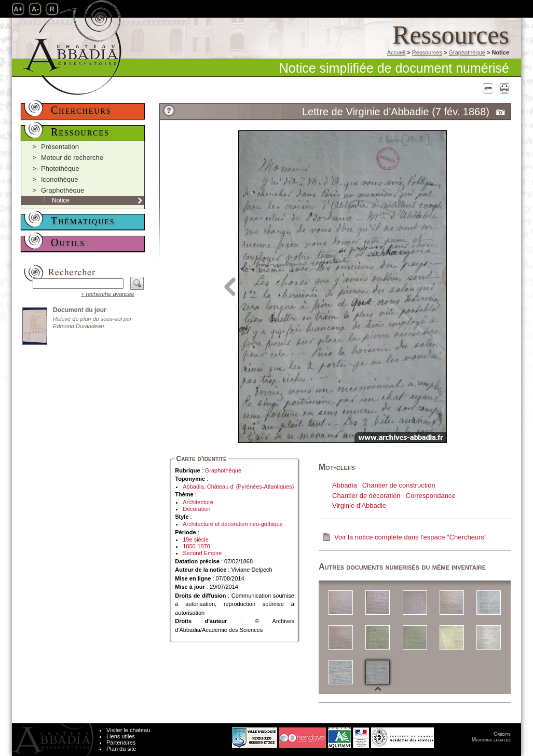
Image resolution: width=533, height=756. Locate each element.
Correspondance (431, 496)
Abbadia (345, 485)
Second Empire (202, 553)
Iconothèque (60, 179)
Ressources (427, 52)
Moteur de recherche (72, 158)
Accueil (396, 52)
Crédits (502, 734)
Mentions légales (491, 740)
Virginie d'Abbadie (359, 505)
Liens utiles (121, 736)
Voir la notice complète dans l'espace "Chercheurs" (411, 537)
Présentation (60, 147)
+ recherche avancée (108, 294)
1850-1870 (196, 546)
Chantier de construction (399, 485)
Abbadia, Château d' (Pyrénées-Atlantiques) (238, 487)
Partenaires (121, 743)
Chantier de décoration (366, 496)
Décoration (196, 509)
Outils (68, 242)
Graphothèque (467, 52)
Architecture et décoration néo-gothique (233, 524)
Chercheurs (81, 110)
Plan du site (121, 749)
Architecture (198, 502)
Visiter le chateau (128, 730)
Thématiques (83, 221)
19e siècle (196, 539)
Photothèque (60, 168)
